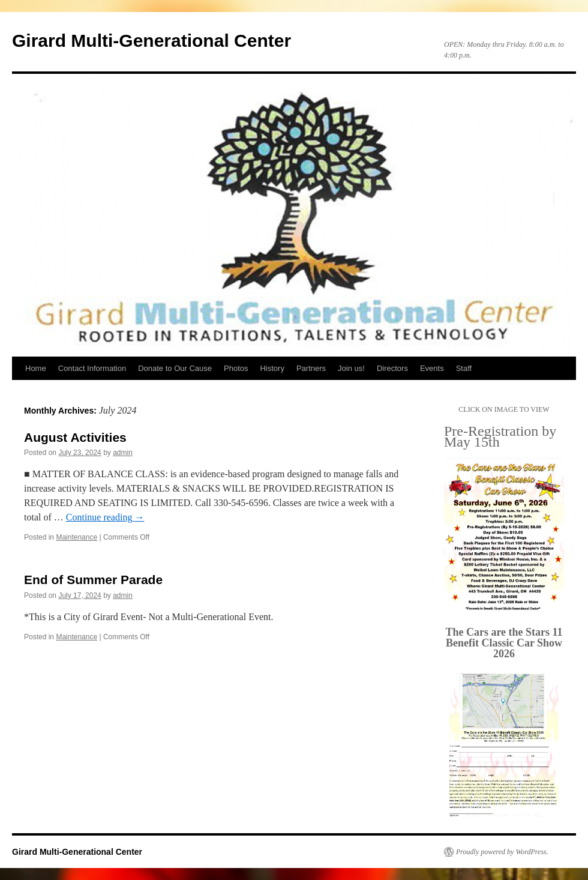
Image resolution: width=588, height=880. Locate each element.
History (272, 368)
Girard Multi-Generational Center (151, 41)
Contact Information (92, 368)
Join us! (351, 368)
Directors (392, 368)
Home (36, 368)
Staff (464, 368)
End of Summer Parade (93, 580)
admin (123, 453)
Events (432, 368)
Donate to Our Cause (175, 368)
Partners (311, 368)
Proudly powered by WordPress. (502, 852)
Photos (236, 368)
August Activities (75, 437)
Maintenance (76, 537)
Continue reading (105, 517)
